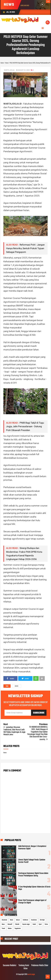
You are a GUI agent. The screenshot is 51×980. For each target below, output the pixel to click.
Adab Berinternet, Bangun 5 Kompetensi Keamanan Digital (32, 848)
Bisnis (12, 920)
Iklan (26, 969)
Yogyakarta (18, 928)
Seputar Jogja (26, 924)
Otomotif (10, 924)
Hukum (18, 920)
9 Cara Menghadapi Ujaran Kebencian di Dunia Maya (34, 888)
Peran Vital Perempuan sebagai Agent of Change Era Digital (32, 902)
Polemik (17, 924)
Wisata (10, 928)
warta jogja (31, 974)
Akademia (4, 920)
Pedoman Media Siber (40, 966)
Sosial (34, 924)
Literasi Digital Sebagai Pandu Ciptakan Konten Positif (32, 861)
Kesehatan (34, 920)
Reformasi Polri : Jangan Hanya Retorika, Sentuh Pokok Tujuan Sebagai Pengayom (25, 248)
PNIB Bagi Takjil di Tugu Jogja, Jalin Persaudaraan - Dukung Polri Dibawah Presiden (25, 426)
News (17, 686)
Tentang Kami (24, 966)
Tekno (46, 924)
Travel (3, 928)
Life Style (42, 920)
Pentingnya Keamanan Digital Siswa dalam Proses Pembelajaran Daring (33, 875)
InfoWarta (25, 920)
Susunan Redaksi (10, 966)
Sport (40, 924)
